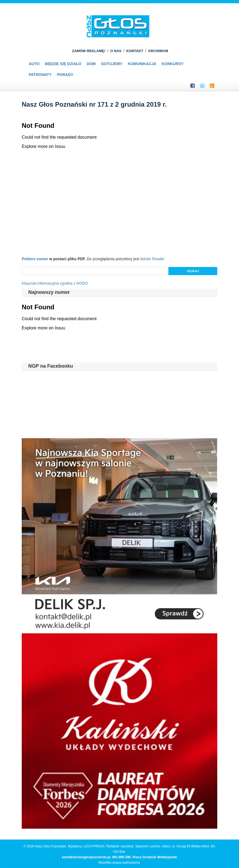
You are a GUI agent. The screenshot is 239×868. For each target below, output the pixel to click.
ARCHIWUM (158, 51)
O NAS (116, 51)
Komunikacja (142, 64)
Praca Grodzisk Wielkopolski (155, 857)
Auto (34, 64)
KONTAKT (135, 51)
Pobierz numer (35, 259)
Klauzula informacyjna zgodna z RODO (55, 283)
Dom (91, 64)
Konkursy (172, 64)
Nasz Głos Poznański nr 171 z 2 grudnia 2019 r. (94, 104)
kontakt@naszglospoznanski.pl (86, 857)
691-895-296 (121, 857)
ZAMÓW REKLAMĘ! (89, 51)
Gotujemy (112, 64)
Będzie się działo (63, 64)
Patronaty (40, 75)
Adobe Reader (152, 259)
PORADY (65, 75)
